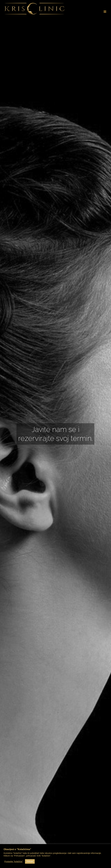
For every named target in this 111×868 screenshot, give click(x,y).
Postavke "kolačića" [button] (14, 862)
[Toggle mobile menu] (105, 12)
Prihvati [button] (30, 861)
